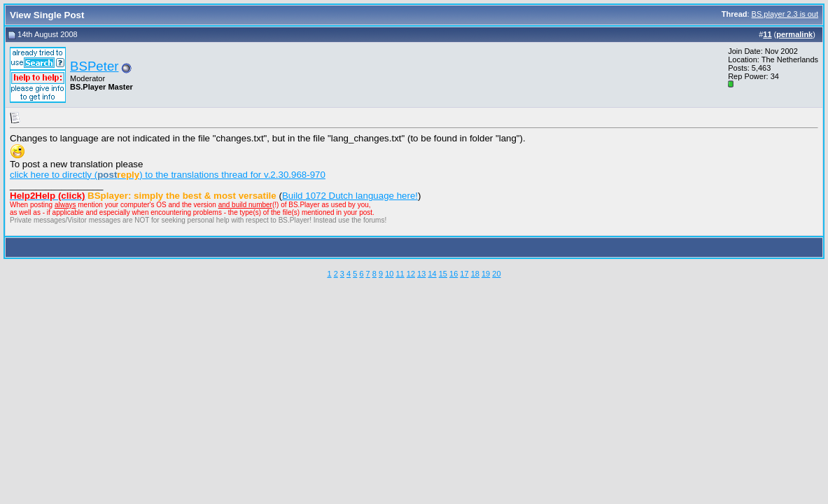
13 (421, 274)
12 (411, 274)
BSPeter (94, 66)
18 (475, 274)
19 (486, 274)
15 (443, 274)
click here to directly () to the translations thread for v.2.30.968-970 (168, 175)
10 (389, 274)
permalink (794, 34)
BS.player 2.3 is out (785, 14)
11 (400, 274)
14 (432, 274)
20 (496, 274)
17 (464, 274)
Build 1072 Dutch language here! (350, 196)
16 (454, 274)
